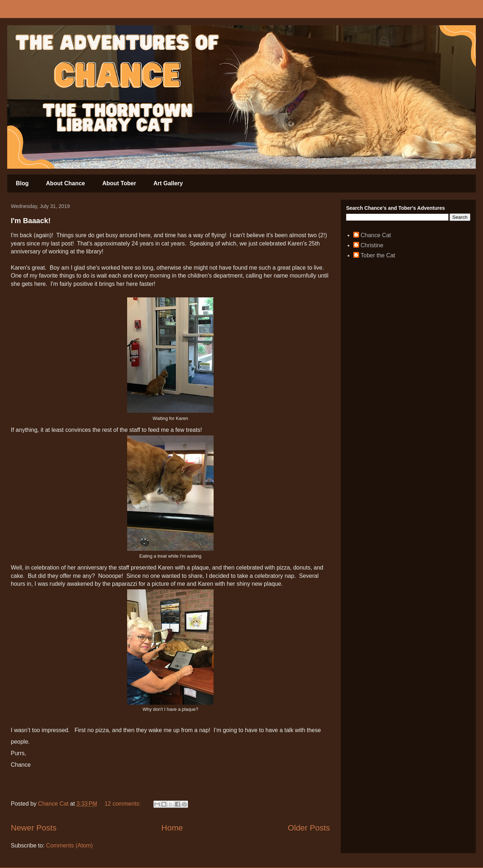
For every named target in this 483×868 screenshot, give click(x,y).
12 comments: (123, 804)
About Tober (119, 183)
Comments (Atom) (70, 845)
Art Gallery (168, 183)
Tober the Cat (378, 255)
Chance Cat (376, 235)
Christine (372, 245)
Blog (22, 183)
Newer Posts (34, 828)
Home (172, 828)
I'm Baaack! (31, 221)
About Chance (66, 183)
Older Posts (309, 828)
